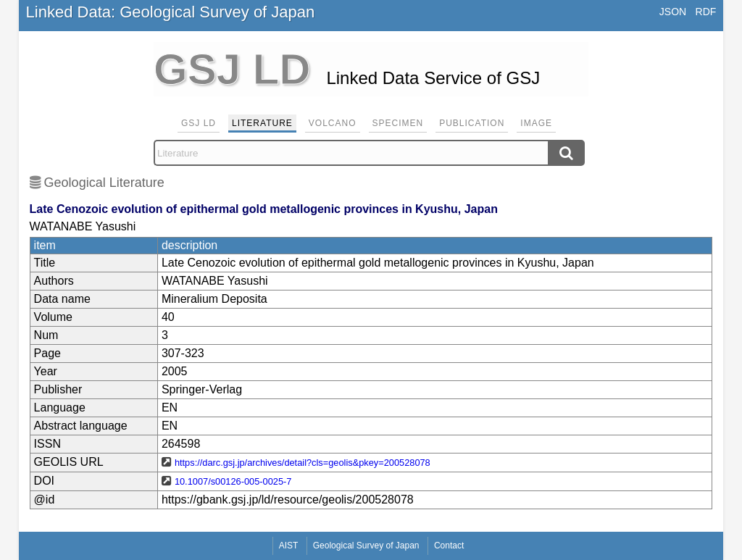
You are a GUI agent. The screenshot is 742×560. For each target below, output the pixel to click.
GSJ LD (199, 123)
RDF (706, 12)
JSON (673, 12)
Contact (449, 546)
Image (536, 123)
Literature (262, 123)
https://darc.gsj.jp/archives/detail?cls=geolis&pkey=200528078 (303, 463)
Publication (472, 123)
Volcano (333, 123)
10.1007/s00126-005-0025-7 (233, 481)
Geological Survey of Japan (366, 546)
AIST (289, 546)
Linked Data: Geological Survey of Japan (171, 12)
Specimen (398, 123)
